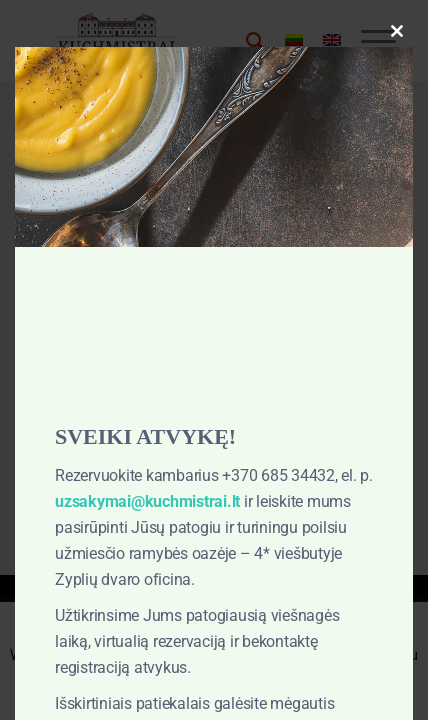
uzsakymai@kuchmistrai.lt (147, 501)
